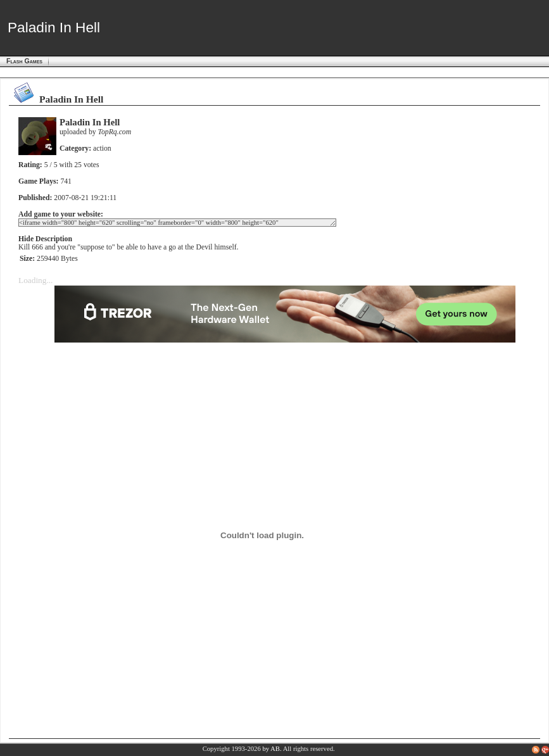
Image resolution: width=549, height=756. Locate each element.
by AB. (272, 749)
